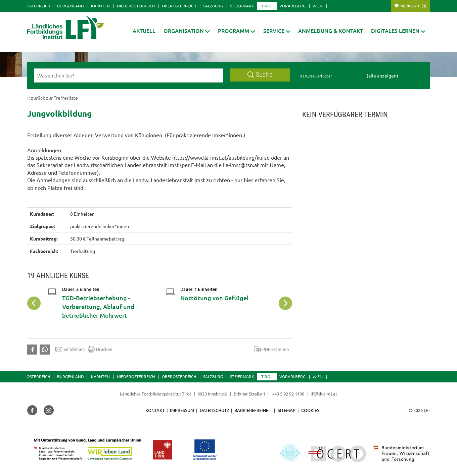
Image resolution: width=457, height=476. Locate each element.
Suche (260, 75)
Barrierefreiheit (253, 410)
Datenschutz (214, 410)
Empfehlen (70, 349)
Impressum (182, 410)
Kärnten (100, 6)
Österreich (38, 6)
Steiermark (242, 6)
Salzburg (213, 6)
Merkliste (413, 6)
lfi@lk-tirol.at (324, 394)
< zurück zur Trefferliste (53, 98)
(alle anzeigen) (382, 75)
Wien (318, 6)
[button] (237, 31)
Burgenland (71, 6)
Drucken (100, 349)
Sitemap (287, 410)
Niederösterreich (136, 6)
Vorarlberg (292, 6)
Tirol (267, 6)
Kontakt (155, 410)
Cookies (310, 410)
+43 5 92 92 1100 (288, 394)
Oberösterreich (179, 6)
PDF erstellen (271, 349)
